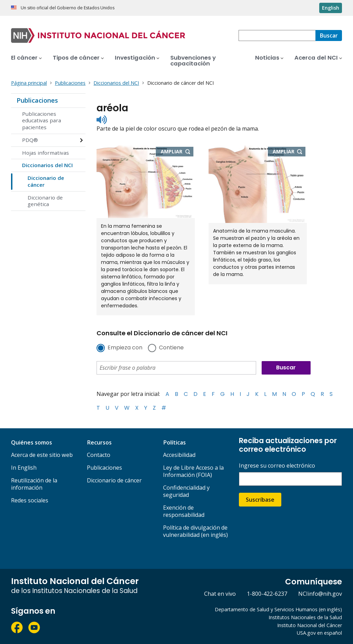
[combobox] (277, 35)
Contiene (171, 348)
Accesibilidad (179, 455)
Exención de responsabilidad (184, 511)
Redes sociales (30, 500)
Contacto (99, 455)
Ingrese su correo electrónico (277, 466)
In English (24, 468)
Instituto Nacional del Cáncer (310, 625)
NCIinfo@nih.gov (320, 594)
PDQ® (30, 140)
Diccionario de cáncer (46, 181)
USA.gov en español (319, 633)
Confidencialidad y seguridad (186, 491)
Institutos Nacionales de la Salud (305, 617)
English (331, 8)
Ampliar (177, 152)
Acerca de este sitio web (42, 455)
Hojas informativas (46, 153)
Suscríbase (260, 500)
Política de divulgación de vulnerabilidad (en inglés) (195, 531)
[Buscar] (329, 35)
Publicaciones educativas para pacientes (42, 121)
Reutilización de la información (34, 484)
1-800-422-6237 (267, 594)
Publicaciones (37, 100)
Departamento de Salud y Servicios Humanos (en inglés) (278, 609)
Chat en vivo (220, 594)
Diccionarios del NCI (47, 165)
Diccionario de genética (45, 201)
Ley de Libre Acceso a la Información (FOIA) (193, 471)
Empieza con (125, 348)
